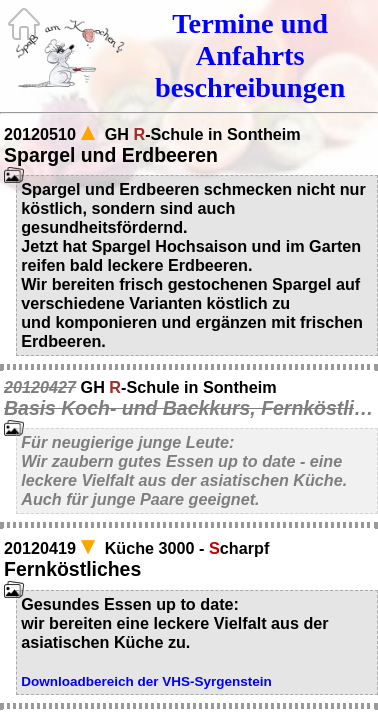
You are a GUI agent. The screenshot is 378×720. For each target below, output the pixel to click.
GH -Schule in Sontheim (203, 134)
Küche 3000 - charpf (187, 548)
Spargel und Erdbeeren (111, 155)
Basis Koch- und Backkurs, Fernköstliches (189, 408)
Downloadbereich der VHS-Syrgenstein (146, 681)
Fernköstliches (72, 569)
